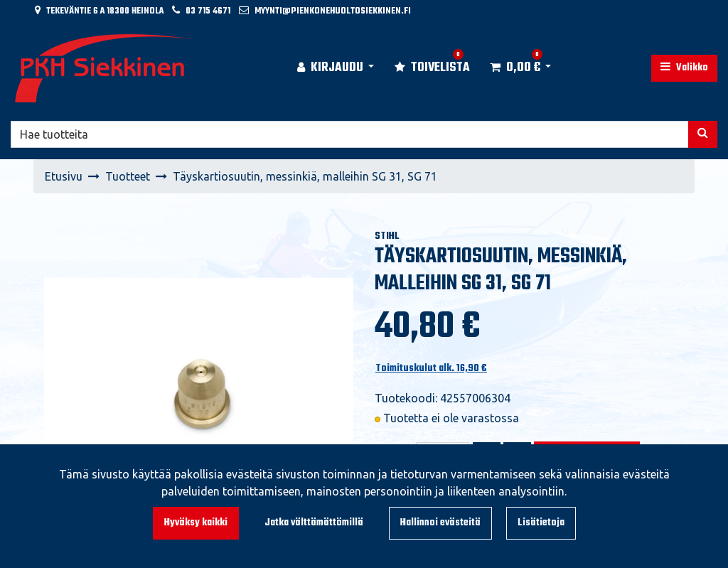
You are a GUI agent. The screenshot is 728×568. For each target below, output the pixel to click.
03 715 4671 (208, 11)
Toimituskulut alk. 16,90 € (431, 369)
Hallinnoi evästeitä (440, 523)
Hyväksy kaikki (196, 523)
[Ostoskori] (515, 68)
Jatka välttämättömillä (314, 523)
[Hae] (350, 134)
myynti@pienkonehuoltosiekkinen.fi (333, 11)
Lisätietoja (541, 523)
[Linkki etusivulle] (104, 68)
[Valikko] (684, 68)
